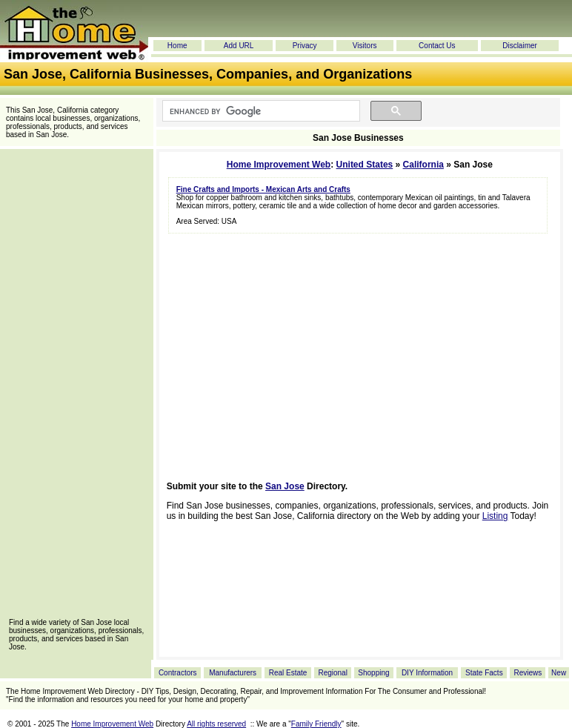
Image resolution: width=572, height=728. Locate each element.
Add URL (239, 46)
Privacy (305, 46)
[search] (260, 111)
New (559, 673)
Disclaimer (520, 46)
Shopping (373, 673)
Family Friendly (316, 724)
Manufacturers (233, 673)
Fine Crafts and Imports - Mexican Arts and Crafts (263, 189)
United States (365, 165)
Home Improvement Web (279, 165)
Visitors (365, 46)
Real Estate (288, 673)
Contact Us (437, 46)
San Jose (285, 486)
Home (177, 46)
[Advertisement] (76, 388)
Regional (332, 673)
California (423, 165)
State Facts (484, 673)
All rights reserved (216, 724)
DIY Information (427, 673)
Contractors (178, 673)
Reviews (528, 673)
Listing (495, 516)
